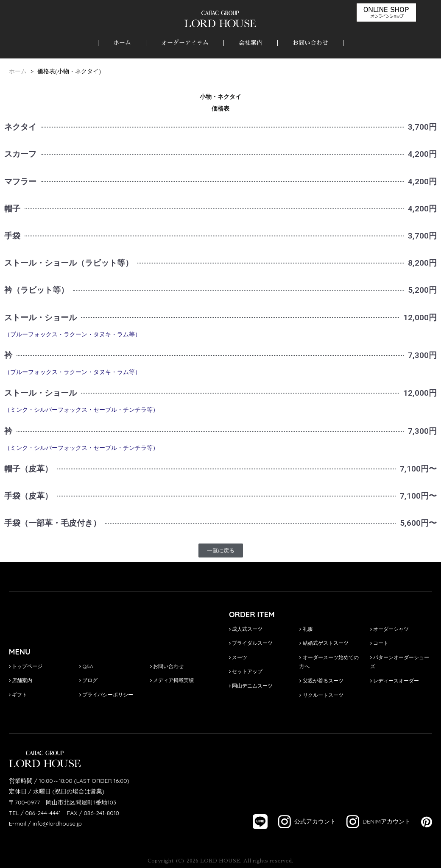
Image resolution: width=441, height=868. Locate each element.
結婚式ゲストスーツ (324, 643)
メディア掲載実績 (172, 680)
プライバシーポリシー (106, 695)
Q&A (86, 666)
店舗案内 (21, 680)
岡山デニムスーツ (251, 686)
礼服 (306, 629)
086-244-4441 (43, 813)
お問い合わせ (310, 43)
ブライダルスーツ (251, 643)
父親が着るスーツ (321, 681)
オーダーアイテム (185, 43)
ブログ (88, 680)
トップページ (26, 666)
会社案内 (251, 43)
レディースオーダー (395, 681)
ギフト (18, 695)
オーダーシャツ (389, 629)
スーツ (238, 657)
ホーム (122, 43)
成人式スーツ (246, 629)
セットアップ (246, 671)
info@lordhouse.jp (57, 824)
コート (379, 643)
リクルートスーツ (321, 695)
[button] (221, 550)
